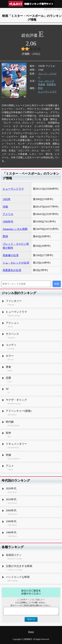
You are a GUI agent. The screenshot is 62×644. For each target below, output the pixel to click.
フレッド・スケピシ (47, 75)
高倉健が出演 (11, 255)
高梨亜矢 (51, 84)
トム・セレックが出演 (16, 263)
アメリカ (8, 214)
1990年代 (8, 222)
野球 (40, 88)
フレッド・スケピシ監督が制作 (16, 246)
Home (31, 632)
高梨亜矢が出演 (12, 270)
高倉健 (41, 84)
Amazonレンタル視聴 (15, 229)
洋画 (5, 207)
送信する (31, 619)
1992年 (7, 199)
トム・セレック (46, 81)
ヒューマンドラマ (47, 92)
